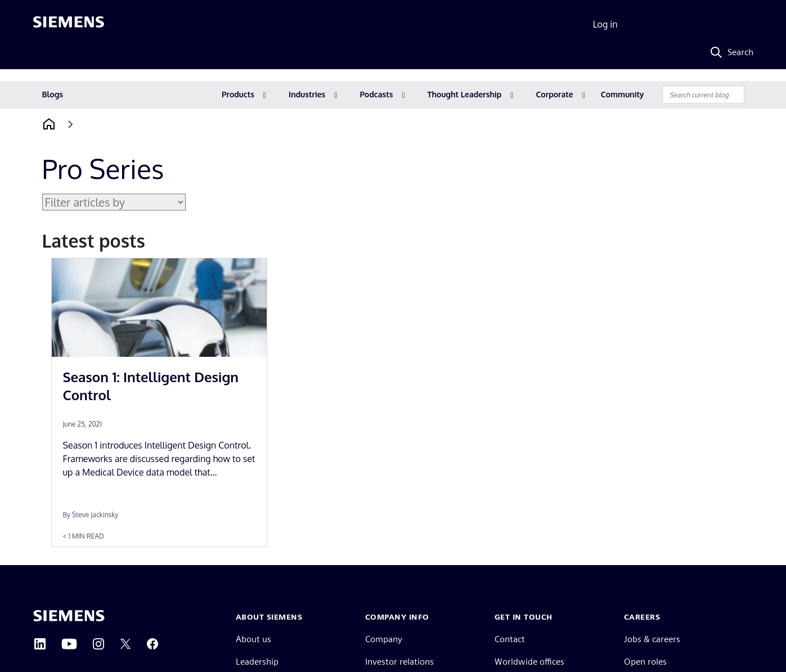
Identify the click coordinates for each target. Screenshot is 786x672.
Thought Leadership (465, 94)
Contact (510, 639)
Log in (605, 24)
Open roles (645, 662)
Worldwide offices (529, 662)
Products (238, 94)
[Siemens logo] (69, 25)
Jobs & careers (652, 639)
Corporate (554, 94)
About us (253, 639)
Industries (307, 94)
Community (623, 94)
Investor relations (399, 662)
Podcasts (376, 94)
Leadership (257, 662)
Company (384, 639)
